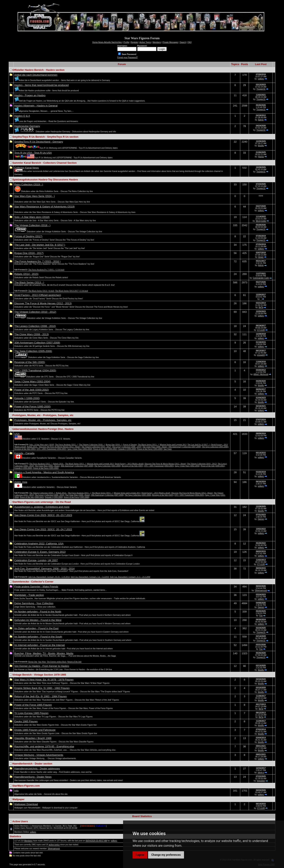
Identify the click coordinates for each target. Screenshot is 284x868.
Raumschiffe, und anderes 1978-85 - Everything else (44, 746)
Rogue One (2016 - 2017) (29, 253)
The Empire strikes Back (57, 662)
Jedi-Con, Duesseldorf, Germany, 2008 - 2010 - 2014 (44, 569)
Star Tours (168, 449)
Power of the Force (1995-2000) (33, 406)
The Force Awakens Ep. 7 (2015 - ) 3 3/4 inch (46, 270)
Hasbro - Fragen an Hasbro (30, 95)
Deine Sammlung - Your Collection (34, 603)
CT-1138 (261, 330)
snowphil (261, 355)
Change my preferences (166, 855)
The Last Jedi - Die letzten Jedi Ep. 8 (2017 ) (40, 245)
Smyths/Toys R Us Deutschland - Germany (39, 142)
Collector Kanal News (27, 168)
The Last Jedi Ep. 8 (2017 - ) (199, 445)
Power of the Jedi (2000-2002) (32, 390)
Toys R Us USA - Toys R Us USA (33, 153)
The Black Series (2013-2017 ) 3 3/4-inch (71, 291)
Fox (261, 616)
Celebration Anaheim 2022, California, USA (39, 544)
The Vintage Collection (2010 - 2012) (35, 312)
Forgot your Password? (128, 57)
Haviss (261, 157)
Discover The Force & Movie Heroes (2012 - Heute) (60, 447)
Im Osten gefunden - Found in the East (36, 628)
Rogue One (33, 662)
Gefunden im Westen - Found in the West (38, 620)
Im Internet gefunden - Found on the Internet (40, 645)
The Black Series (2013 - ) (29, 282)
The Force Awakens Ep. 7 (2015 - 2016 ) (37, 261)
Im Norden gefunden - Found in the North (38, 612)
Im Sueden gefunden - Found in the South (38, 637)
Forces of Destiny (130, 445)
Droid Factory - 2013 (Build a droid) (129, 464)
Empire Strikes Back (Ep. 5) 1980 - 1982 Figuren (42, 688)
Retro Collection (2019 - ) (29, 184)
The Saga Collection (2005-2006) (33, 351)
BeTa (261, 307)
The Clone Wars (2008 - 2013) (32, 334)
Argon (261, 257)
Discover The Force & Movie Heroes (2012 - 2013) (43, 303)
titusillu (261, 146)
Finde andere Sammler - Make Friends (36, 587)
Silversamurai (261, 590)
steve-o (261, 772)
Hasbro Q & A (22, 116)
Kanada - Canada (24, 453)
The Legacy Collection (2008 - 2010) (35, 326)
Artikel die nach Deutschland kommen (36, 75)
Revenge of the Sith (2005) (30, 362)
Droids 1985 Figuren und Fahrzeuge (35, 730)
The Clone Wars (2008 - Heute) (155, 447)
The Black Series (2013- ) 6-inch (41, 291)
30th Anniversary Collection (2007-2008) (37, 343)
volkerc (261, 79)
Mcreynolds (261, 221)
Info (17, 791)
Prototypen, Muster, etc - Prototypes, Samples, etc (43, 420)
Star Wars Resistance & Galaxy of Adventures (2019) (45, 207)
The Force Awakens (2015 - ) (67, 445)
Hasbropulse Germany (27, 126)
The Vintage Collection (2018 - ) (32, 225)
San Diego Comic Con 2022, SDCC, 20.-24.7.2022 (43, 529)
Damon (261, 519)
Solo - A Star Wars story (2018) (32, 217)
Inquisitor (261, 781)
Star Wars (42, 662)
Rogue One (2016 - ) (114, 445)
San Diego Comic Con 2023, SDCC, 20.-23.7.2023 (43, 515)
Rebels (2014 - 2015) (26, 274)
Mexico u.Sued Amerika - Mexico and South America (44, 472)
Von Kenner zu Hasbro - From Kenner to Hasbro (42, 666)
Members (28, 841)
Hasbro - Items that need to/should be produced (42, 85)
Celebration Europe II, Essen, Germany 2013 (40, 552)
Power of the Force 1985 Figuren (33, 705)
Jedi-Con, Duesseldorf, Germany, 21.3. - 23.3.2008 (130, 577)
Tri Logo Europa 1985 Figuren (31, 713)
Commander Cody (261, 278)
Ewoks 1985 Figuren (26, 721)
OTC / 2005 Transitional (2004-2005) (35, 370)
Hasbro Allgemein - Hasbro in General (36, 106)
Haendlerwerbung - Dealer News (33, 777)
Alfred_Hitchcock (261, 374)
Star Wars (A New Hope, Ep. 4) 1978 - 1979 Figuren (44, 680)
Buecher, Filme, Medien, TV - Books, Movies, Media (44, 653)
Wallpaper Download (26, 804)
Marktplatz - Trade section (29, 595)
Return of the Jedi (74, 662)
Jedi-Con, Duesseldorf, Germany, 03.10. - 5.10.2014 (49, 577)
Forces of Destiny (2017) (28, 236)
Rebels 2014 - (33, 447)
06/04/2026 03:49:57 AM (96, 841)
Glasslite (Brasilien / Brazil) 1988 (33, 738)
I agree (140, 855)
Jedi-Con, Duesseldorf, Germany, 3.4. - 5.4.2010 (90, 577)
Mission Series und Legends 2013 (173, 445)
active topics (54, 845)
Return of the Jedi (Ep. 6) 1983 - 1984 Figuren (41, 696)
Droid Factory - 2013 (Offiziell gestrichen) (38, 295)
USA (17, 434)
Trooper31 (261, 89)
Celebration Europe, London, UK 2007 (36, 560)
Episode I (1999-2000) (27, 398)
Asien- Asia (21, 482)
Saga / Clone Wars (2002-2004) (32, 381)
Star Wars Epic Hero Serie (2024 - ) (35, 196)
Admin (261, 120)
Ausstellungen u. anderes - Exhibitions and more (42, 507)
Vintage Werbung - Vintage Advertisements (39, 755)
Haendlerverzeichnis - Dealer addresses (37, 769)
